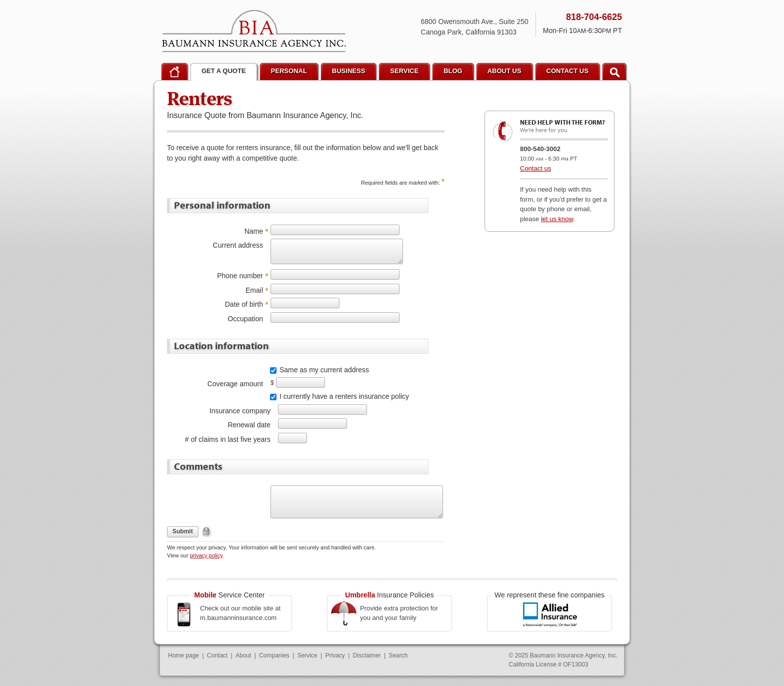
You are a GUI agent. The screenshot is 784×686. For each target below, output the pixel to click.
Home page (183, 655)
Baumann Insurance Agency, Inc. (254, 31)
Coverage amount (235, 384)
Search (398, 655)
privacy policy (206, 555)
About (243, 655)
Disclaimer (367, 655)
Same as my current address (324, 370)
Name (254, 231)
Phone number (240, 276)
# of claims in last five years (228, 439)
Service (307, 655)
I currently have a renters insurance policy (344, 396)
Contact (217, 655)
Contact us (535, 168)
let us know (557, 219)
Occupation (245, 319)
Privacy (335, 655)
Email (254, 290)
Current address (238, 245)
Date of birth (244, 304)
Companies (274, 655)
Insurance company (240, 411)
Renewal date (249, 425)
